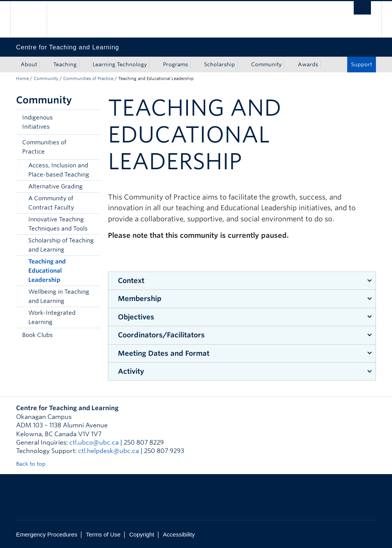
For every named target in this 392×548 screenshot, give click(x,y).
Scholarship (220, 64)
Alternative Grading (56, 186)
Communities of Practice (88, 79)
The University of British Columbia (34, 19)
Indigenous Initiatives (38, 122)
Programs (176, 64)
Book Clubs (38, 335)
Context (131, 281)
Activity (131, 371)
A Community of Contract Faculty (51, 203)
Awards (308, 64)
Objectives (136, 317)
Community (266, 64)
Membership (140, 299)
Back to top (34, 464)
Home (22, 79)
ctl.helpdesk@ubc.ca (109, 451)
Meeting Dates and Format (164, 353)
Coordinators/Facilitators (161, 335)
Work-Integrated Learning (52, 317)
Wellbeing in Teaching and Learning (59, 296)
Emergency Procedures (47, 534)
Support (362, 64)
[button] (93, 122)
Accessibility (179, 534)
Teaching (65, 64)
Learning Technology (120, 64)
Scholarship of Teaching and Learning (61, 245)
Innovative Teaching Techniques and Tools (58, 224)
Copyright (141, 534)
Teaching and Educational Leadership (47, 271)
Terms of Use (103, 534)
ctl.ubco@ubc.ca (94, 442)
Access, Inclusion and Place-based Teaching (59, 170)
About (29, 64)
